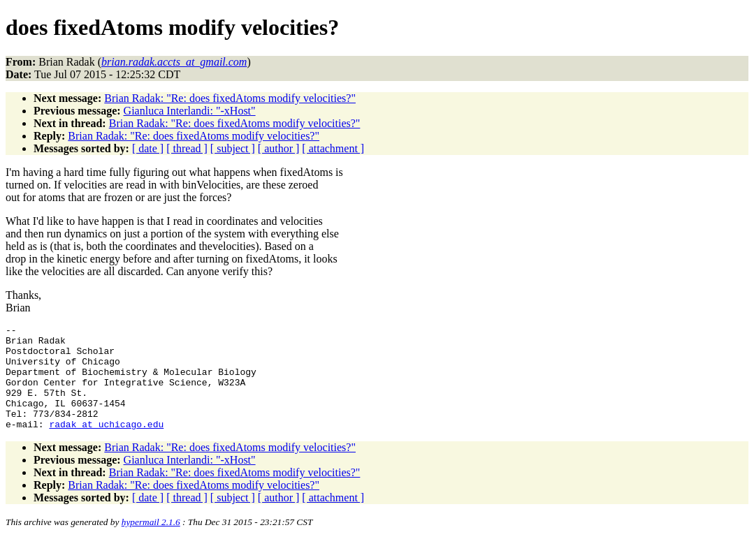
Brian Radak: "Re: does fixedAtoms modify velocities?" (230, 98)
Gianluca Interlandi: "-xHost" (190, 111)
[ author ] (279, 148)
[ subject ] (233, 148)
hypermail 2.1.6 (151, 543)
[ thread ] (187, 148)
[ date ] (148, 148)
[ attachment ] (333, 148)
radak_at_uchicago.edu (106, 445)
